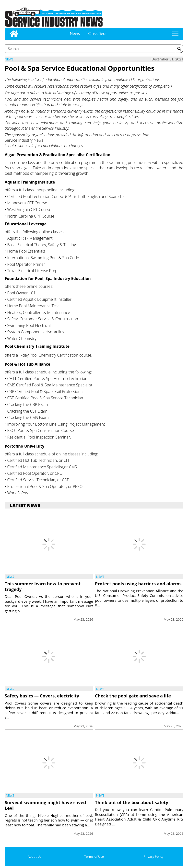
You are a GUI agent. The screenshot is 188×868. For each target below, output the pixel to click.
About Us (35, 856)
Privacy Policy (154, 856)
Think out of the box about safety (132, 802)
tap (175, 34)
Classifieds (98, 34)
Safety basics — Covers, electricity (42, 696)
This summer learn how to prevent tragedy (43, 586)
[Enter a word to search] (90, 49)
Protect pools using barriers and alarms (138, 584)
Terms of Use (94, 856)
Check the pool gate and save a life (133, 696)
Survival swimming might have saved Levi (45, 805)
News (75, 34)
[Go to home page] (14, 34)
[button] (179, 49)
